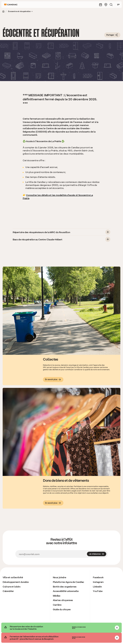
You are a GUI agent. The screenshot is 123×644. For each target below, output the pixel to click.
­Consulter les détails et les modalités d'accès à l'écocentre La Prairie (58, 196)
